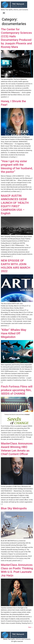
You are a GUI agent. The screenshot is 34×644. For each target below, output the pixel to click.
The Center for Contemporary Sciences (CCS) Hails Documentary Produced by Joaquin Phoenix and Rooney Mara (16, 38)
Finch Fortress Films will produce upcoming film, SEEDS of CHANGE (17, 390)
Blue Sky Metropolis (14, 508)
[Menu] (4, 13)
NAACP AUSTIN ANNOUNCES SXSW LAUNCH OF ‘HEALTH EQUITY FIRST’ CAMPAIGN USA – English (15, 204)
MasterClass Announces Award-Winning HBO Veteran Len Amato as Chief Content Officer (17, 449)
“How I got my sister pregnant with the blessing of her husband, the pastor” (17, 166)
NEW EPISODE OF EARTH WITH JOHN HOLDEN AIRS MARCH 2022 (16, 266)
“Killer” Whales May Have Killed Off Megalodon (14, 333)
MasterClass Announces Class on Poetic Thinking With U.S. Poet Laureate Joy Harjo (17, 570)
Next (31, 627)
